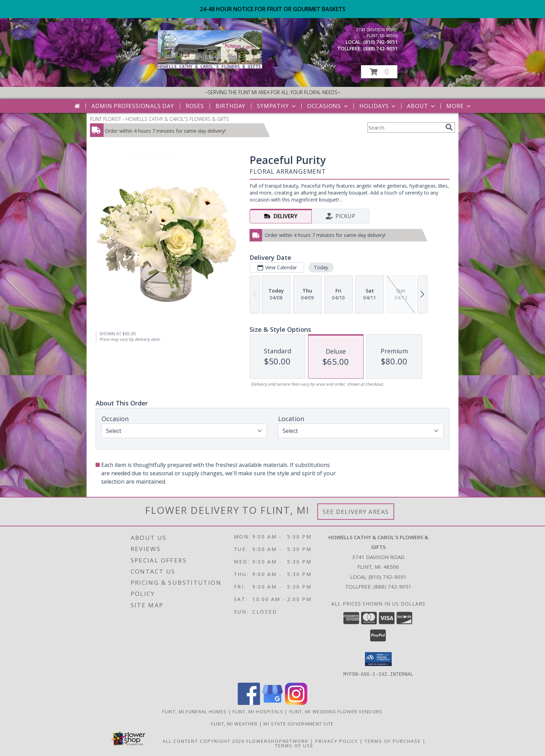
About (422, 106)
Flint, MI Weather (234, 723)
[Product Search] (405, 128)
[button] (379, 72)
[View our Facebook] (249, 703)
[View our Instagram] (296, 703)
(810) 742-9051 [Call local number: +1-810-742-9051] (380, 42)
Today (321, 267)
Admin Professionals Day (133, 106)
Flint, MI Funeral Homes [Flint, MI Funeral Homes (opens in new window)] (194, 711)
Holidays (378, 106)
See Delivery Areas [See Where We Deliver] (356, 512)
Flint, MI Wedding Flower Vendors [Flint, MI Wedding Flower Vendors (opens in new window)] (336, 711)
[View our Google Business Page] (272, 703)
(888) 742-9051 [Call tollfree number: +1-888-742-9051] (380, 48)
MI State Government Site (299, 723)
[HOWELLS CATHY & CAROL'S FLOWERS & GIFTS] (210, 67)
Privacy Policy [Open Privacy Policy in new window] (337, 741)
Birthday (230, 106)
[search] (449, 127)
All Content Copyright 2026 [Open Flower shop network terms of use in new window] (204, 741)
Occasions (328, 106)
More (459, 106)
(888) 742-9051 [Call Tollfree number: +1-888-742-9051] (392, 586)
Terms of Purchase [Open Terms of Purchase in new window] (393, 741)
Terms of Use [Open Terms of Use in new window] (294, 745)
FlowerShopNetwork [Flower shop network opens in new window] (278, 741)
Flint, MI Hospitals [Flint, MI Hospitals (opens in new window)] (258, 711)
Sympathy (277, 106)
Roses (195, 106)
